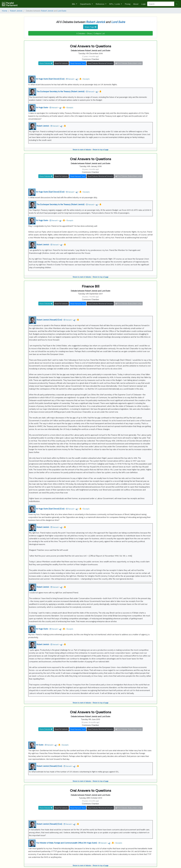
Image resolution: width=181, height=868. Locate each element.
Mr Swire (40, 745)
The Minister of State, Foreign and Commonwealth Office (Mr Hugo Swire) (66, 843)
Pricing (128, 4)
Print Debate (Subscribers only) (128, 63)
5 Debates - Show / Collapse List (91, 33)
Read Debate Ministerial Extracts (100, 63)
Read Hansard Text (78, 63)
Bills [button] (74, 4)
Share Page (90, 27)
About (136, 4)
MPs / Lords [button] (115, 4)
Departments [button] (86, 4)
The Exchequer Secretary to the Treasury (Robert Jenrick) (60, 91)
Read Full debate (61, 63)
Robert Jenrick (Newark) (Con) (49, 320)
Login (143, 4)
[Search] (161, 4)
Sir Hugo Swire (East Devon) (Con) (50, 79)
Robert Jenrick (16, 11)
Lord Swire (62, 11)
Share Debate (46, 63)
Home (5, 11)
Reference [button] (100, 4)
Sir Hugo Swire (42, 107)
